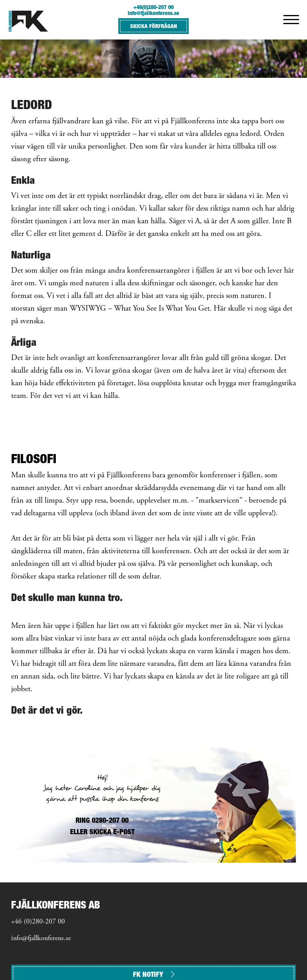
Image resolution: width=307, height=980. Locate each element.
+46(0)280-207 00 (153, 7)
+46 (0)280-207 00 (38, 922)
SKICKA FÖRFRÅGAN (153, 26)
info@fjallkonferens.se (153, 13)
